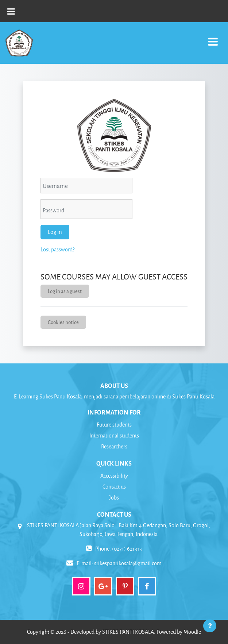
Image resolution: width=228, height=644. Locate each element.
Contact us (114, 487)
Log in (55, 232)
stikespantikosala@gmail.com (128, 563)
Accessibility (114, 476)
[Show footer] (210, 626)
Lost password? (57, 249)
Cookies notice (63, 322)
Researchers (114, 446)
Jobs (114, 498)
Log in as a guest (65, 291)
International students (114, 435)
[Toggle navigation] (213, 38)
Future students (114, 425)
